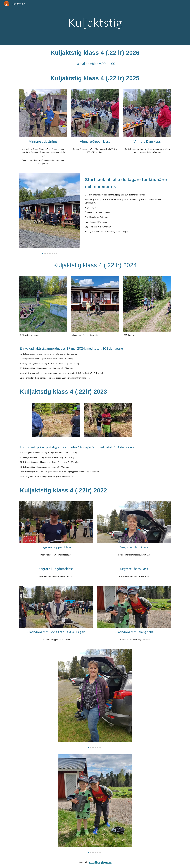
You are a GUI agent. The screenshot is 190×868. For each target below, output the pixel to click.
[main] (95, 22)
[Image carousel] (49, 214)
